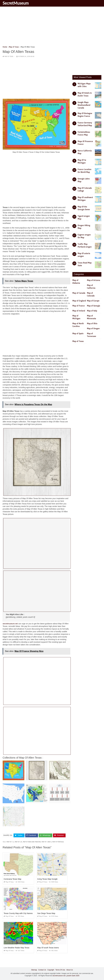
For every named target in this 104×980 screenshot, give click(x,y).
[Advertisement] (52, 27)
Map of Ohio (92, 324)
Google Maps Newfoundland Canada (84, 105)
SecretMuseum (16, 3)
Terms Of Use (60, 970)
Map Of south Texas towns (48, 948)
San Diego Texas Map (46, 913)
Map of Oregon (93, 329)
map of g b (18, 842)
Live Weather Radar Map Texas (17, 948)
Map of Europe (93, 301)
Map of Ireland (79, 311)
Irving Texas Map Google (47, 879)
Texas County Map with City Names (18, 913)
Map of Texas (9, 56)
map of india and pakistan (32, 842)
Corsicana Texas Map (12, 879)
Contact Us (42, 970)
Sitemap (34, 970)
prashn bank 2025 (73, 976)
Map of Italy (92, 311)
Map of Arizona (94, 280)
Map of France (79, 306)
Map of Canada (79, 293)
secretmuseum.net (10, 623)
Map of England (79, 301)
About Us (70, 970)
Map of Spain (78, 334)
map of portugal (58, 842)
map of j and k (46, 842)
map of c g (10, 842)
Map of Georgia (94, 306)
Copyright (51, 970)
